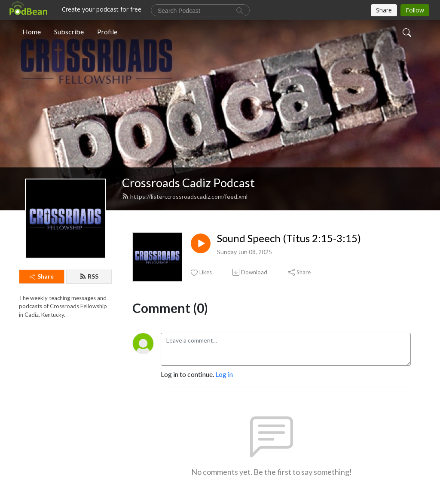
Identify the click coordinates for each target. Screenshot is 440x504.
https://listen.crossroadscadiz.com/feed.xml (185, 196)
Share (42, 276)
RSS (89, 276)
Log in (224, 374)
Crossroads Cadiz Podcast (188, 183)
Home (32, 32)
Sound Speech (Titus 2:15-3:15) (289, 238)
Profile (107, 32)
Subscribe (69, 32)
